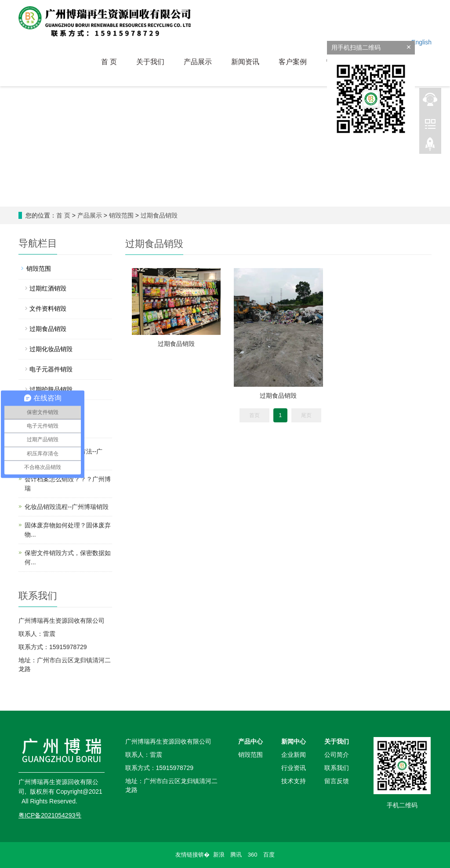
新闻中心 (294, 741)
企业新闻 (294, 755)
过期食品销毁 (159, 215)
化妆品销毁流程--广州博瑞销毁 (67, 507)
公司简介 (337, 755)
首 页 (109, 62)
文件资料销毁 (48, 309)
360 (253, 855)
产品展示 (198, 62)
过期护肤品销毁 (51, 389)
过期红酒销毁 (48, 288)
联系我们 (337, 768)
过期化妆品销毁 (51, 349)
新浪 (219, 855)
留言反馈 (337, 781)
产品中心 (250, 741)
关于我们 (150, 62)
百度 (269, 855)
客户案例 (293, 62)
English (421, 42)
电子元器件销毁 (51, 369)
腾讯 (236, 855)
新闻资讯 (245, 62)
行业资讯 (294, 768)
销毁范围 (121, 215)
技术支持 (294, 781)
